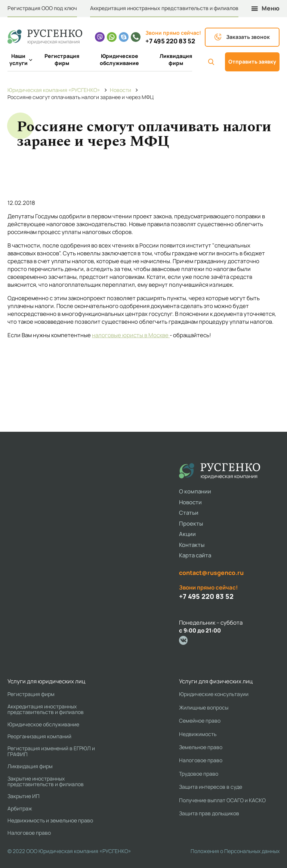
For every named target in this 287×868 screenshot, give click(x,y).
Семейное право (200, 721)
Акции (187, 534)
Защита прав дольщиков (209, 813)
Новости (190, 502)
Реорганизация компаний (39, 736)
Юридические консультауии (214, 694)
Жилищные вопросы (204, 707)
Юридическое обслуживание (119, 60)
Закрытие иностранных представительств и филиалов (46, 781)
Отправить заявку (252, 61)
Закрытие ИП (24, 796)
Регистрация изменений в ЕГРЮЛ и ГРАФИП (51, 751)
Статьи (189, 513)
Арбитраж (20, 808)
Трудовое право (199, 774)
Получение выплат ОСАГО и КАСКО (222, 800)
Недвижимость (198, 734)
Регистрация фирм (62, 60)
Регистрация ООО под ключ (42, 8)
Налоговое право (29, 833)
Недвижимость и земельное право (50, 820)
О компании (195, 491)
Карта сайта (195, 555)
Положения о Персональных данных (235, 851)
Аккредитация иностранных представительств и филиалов (164, 8)
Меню (266, 8)
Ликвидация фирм (176, 60)
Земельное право (201, 747)
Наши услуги (19, 60)
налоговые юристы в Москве (131, 335)
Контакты (192, 545)
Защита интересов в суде (211, 787)
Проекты (191, 524)
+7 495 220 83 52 (170, 41)
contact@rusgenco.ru (211, 573)
